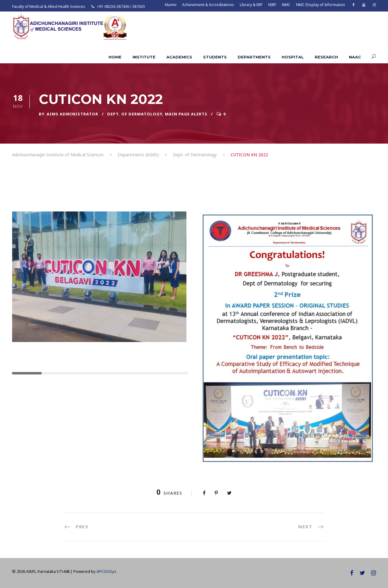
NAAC (355, 57)
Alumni (171, 5)
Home (115, 57)
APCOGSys (106, 571)
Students (215, 57)
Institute (144, 57)
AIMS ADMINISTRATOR (72, 114)
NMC (286, 5)
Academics (179, 57)
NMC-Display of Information (321, 5)
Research (326, 57)
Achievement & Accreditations (208, 5)
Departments (254, 57)
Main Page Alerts (186, 114)
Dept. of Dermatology (135, 114)
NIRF (272, 5)
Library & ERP (251, 5)
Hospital (293, 57)
